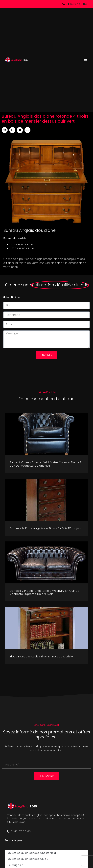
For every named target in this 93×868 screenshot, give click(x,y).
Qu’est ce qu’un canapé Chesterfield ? (33, 853)
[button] (86, 60)
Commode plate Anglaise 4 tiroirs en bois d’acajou (45, 528)
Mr (8, 297)
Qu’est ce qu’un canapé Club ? (28, 859)
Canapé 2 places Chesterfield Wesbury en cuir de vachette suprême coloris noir (45, 592)
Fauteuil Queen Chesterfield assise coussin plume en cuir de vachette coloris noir (46, 464)
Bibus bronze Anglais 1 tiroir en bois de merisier (42, 657)
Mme (17, 297)
